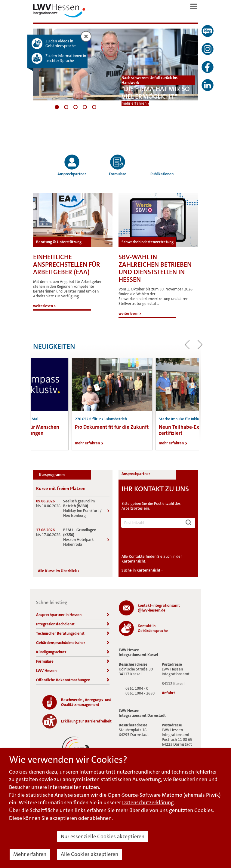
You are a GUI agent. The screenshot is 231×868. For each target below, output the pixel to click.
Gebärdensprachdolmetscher (73, 643)
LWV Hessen (73, 671)
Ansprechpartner (72, 165)
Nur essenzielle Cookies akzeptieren (103, 836)
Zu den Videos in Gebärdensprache (61, 43)
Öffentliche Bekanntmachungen (73, 680)
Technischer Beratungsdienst (73, 633)
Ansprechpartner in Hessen (73, 615)
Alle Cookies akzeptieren (89, 854)
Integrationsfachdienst (73, 624)
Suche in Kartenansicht (142, 570)
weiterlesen (45, 306)
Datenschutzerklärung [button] (148, 802)
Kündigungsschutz (73, 652)
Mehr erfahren (30, 854)
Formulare (118, 165)
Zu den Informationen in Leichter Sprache (66, 58)
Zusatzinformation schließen (87, 37)
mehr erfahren (134, 103)
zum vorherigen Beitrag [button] (187, 345)
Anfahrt (168, 693)
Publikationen (162, 165)
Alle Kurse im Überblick (59, 571)
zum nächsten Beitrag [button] (200, 345)
